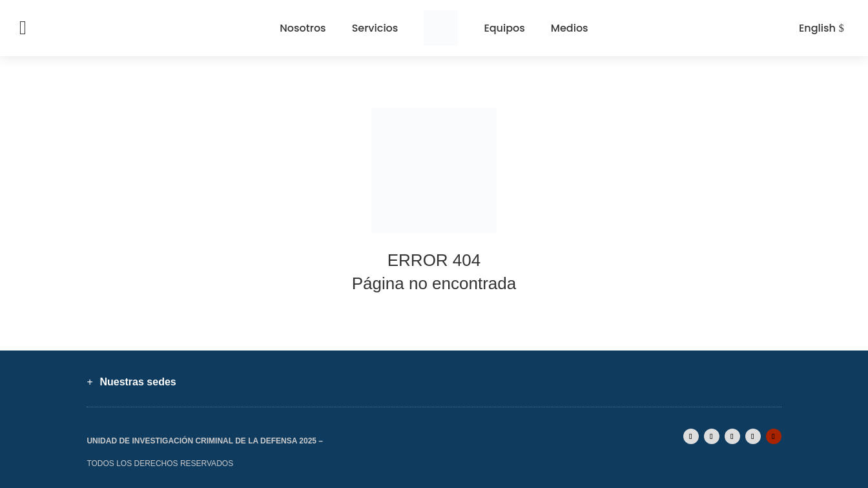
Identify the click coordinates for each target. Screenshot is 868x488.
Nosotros (303, 28)
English (817, 28)
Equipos (504, 28)
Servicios (375, 28)
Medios (570, 28)
